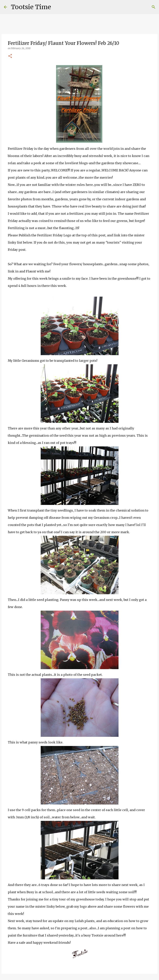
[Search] (56, 7)
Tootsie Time (31, 7)
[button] (10, 56)
